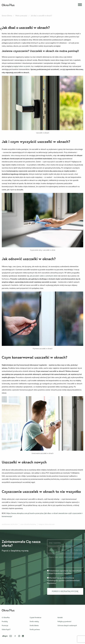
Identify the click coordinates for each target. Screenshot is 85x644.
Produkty (5, 621)
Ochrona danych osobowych (67, 625)
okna (13, 155)
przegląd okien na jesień (21, 66)
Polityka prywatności (64, 621)
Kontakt (60, 617)
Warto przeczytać (21, 16)
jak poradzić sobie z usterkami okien (44, 276)
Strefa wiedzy (34, 621)
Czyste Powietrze (35, 617)
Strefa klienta (34, 625)
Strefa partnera (35, 629)
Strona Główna (7, 16)
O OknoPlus (6, 617)
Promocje (5, 625)
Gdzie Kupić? (6, 629)
